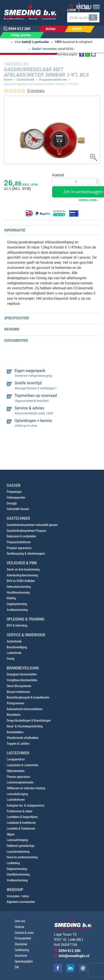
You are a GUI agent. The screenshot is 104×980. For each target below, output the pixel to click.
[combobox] (83, 17)
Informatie (14, 230)
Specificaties (16, 318)
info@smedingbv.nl (74, 956)
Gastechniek (25, 79)
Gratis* (37, 49)
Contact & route (24, 933)
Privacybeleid (23, 938)
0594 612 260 (70, 951)
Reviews (11, 329)
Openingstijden (24, 961)
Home (8, 79)
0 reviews (36, 91)
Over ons (20, 921)
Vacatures (21, 955)
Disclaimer (21, 944)
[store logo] (29, 11)
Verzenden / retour (18, 896)
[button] (86, 8)
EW (17, 967)
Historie (19, 927)
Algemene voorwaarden (21, 902)
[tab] (52, 230)
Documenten (16, 340)
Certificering (22, 950)
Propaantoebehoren (53, 79)
